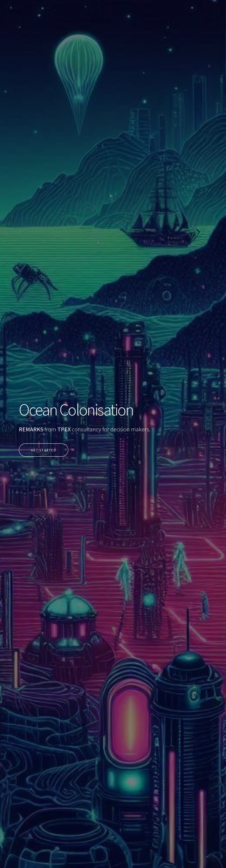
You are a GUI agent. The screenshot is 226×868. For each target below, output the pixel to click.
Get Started (43, 450)
